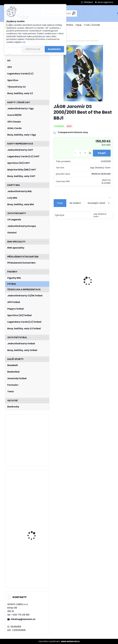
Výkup (79, 25)
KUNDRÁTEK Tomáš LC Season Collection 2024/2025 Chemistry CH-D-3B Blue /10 (34, 524)
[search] (74, 13)
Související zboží (99, 203)
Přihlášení (88, 2)
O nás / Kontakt (92, 25)
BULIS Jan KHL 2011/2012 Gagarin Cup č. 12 (35, 485)
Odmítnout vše (33, 49)
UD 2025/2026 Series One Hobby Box (67, 282)
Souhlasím (54, 49)
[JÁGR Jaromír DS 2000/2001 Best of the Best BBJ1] (83, 73)
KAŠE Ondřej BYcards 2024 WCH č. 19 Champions (33, 560)
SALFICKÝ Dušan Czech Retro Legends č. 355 (99, 286)
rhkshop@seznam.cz (23, 619)
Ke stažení (75, 203)
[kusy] (79, 153)
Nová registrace (105, 2)
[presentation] (55, 276)
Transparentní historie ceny (71, 132)
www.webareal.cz (70, 641)
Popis (60, 203)
